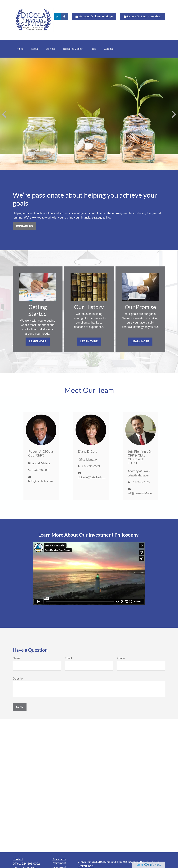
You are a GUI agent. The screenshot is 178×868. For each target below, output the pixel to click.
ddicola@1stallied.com (92, 477)
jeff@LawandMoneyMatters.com (142, 493)
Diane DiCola (88, 451)
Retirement (59, 863)
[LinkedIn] (57, 16)
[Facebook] (64, 16)
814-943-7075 (141, 482)
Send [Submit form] (20, 707)
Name (17, 658)
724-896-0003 (91, 466)
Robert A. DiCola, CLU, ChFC (41, 453)
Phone (121, 658)
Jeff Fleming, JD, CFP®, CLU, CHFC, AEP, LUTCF (140, 457)
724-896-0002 (41, 470)
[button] (20, 49)
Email (68, 658)
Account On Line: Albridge (94, 16)
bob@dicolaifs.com (40, 481)
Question (18, 679)
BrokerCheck (86, 866)
